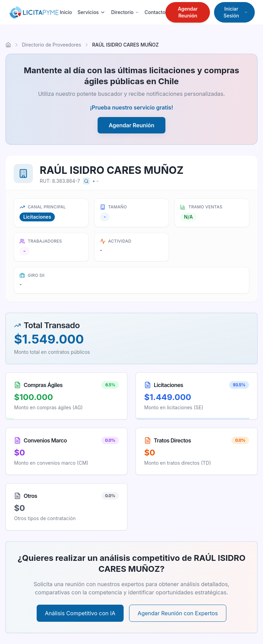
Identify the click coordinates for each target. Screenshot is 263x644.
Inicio (66, 12)
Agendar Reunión (188, 12)
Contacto (155, 12)
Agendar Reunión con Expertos (178, 613)
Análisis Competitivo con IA (80, 613)
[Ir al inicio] (8, 45)
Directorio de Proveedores (52, 45)
